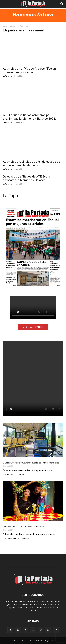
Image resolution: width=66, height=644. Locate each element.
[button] (5, 4)
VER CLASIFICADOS (33, 327)
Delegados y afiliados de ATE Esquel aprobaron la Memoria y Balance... (27, 178)
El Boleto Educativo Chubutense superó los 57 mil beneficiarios (31, 463)
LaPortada (7, 76)
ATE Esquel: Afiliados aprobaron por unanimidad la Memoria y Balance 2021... (30, 117)
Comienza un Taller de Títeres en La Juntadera (24, 527)
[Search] (62, 4)
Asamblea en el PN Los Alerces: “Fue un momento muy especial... (29, 70)
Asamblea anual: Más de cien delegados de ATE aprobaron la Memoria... (31, 163)
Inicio (5, 26)
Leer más (20, 475)
